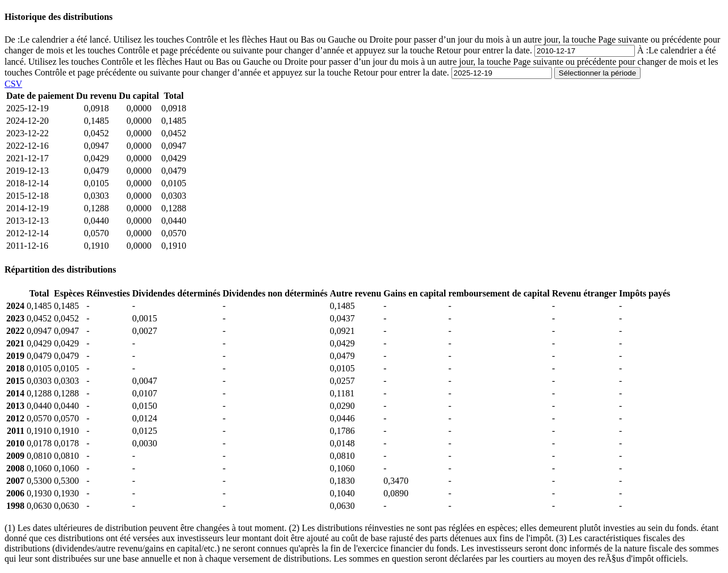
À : (361, 61)
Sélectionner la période (597, 73)
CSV (13, 84)
